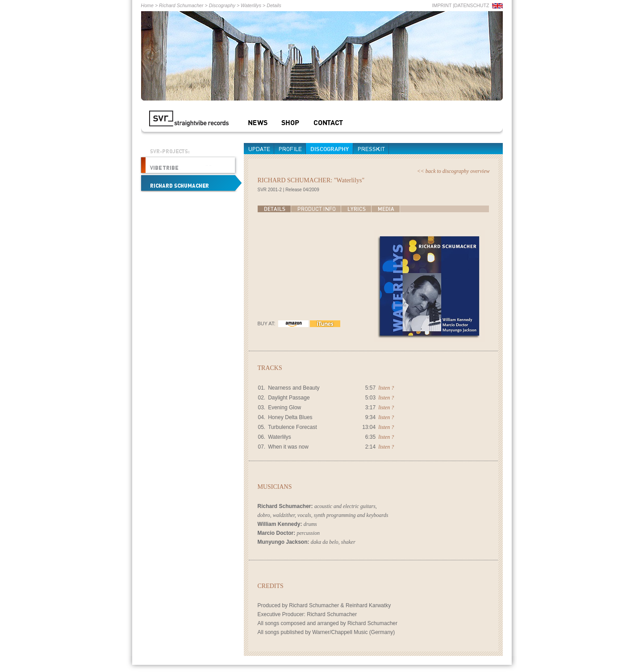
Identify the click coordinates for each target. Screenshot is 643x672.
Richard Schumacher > (183, 5)
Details (274, 5)
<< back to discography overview (453, 171)
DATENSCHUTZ (472, 5)
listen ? (386, 388)
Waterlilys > (252, 5)
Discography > (223, 5)
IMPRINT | (443, 5)
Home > (150, 5)
